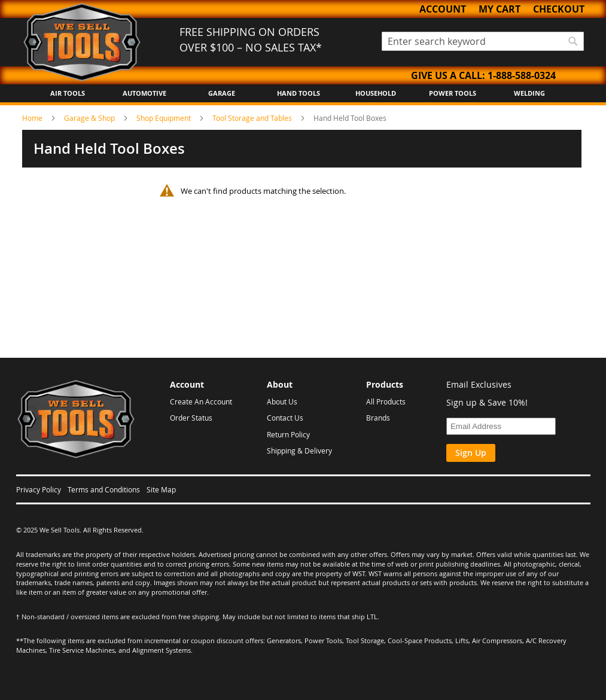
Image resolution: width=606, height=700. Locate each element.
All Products (386, 401)
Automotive (144, 93)
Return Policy (288, 434)
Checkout (559, 9)
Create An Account (201, 401)
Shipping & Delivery (299, 451)
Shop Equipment (165, 118)
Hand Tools (299, 93)
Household (376, 93)
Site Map (161, 489)
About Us (282, 401)
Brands (378, 418)
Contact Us (285, 418)
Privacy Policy (39, 489)
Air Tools (68, 93)
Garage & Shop (90, 118)
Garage (222, 93)
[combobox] (483, 41)
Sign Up (471, 453)
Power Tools (453, 93)
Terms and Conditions (104, 489)
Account (443, 9)
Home (33, 118)
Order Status (191, 418)
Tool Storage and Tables (253, 118)
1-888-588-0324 (522, 75)
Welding (529, 93)
